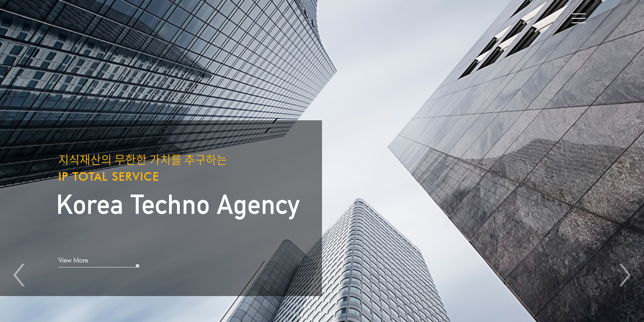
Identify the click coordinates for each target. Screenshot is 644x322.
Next (625, 275)
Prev (19, 275)
